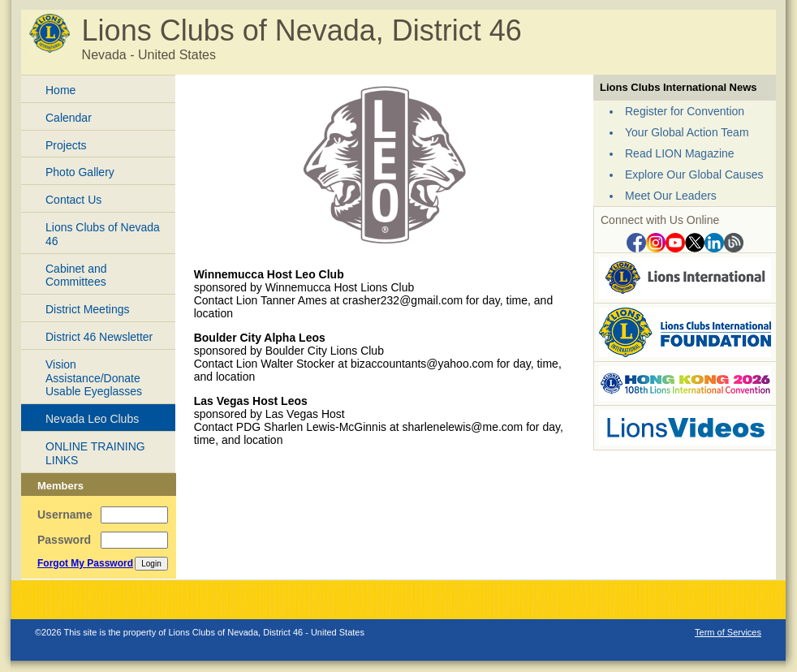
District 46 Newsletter (99, 337)
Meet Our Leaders (671, 196)
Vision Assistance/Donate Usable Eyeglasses (94, 378)
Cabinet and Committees (76, 276)
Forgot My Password (85, 563)
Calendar (69, 118)
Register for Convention (685, 111)
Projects (66, 145)
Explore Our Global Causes (694, 174)
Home (60, 90)
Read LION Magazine (680, 153)
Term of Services (728, 632)
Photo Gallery (80, 172)
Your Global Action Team (687, 132)
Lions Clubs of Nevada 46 (103, 234)
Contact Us (73, 200)
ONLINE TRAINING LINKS (95, 453)
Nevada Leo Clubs (92, 419)
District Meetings (87, 309)
